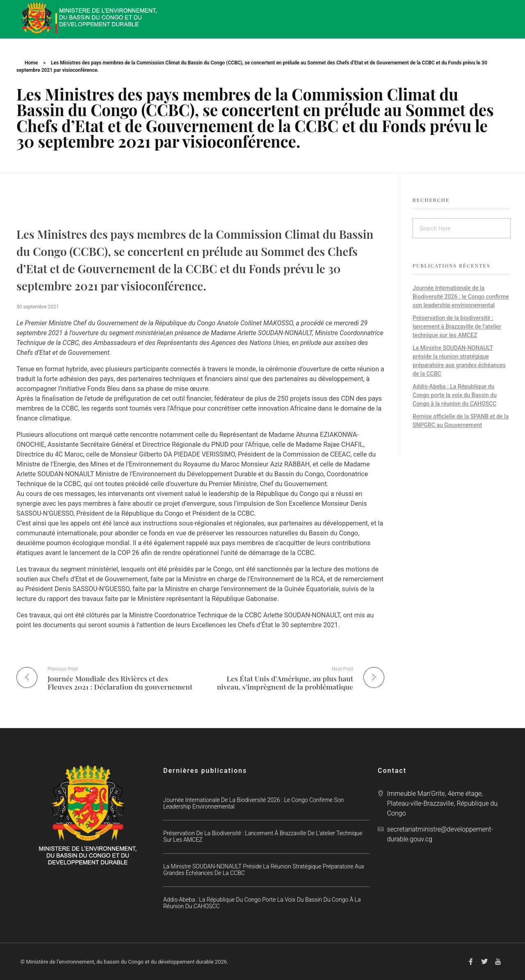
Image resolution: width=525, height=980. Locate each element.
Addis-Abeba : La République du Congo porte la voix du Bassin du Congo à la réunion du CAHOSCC (455, 395)
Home (31, 63)
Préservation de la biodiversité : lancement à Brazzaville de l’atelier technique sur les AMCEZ (457, 327)
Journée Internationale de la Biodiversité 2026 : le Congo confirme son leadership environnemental (461, 297)
